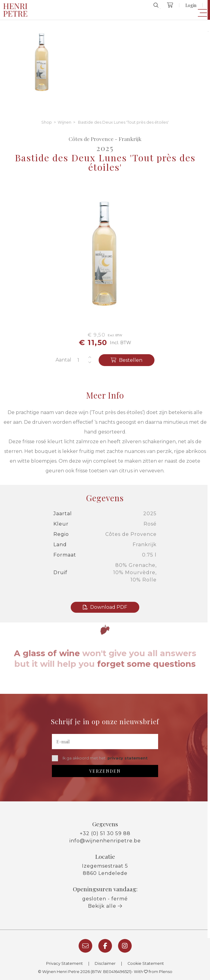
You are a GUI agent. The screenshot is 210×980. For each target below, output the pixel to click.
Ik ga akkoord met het (100, 758)
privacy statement (127, 758)
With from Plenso (153, 972)
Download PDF (105, 607)
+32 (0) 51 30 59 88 (105, 833)
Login (191, 5)
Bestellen (127, 360)
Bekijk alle (105, 906)
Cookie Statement (146, 963)
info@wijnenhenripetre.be (105, 841)
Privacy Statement (64, 963)
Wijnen (64, 122)
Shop (47, 122)
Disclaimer (105, 963)
